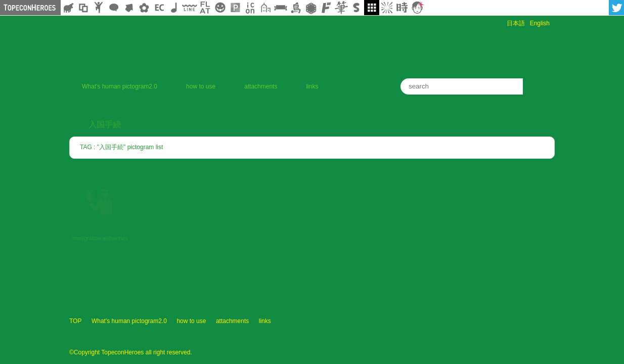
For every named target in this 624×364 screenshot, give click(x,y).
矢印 (129, 8)
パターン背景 (235, 8)
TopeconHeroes (529, 330)
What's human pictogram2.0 (120, 86)
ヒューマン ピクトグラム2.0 (418, 330)
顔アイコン (417, 8)
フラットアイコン (205, 8)
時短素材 (402, 8)
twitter (616, 8)
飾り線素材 (190, 8)
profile (476, 330)
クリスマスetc (220, 8)
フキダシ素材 (114, 8)
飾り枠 (83, 8)
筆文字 (341, 8)
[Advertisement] (436, 50)
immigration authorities (100, 238)
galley (372, 8)
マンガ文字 (326, 8)
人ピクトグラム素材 (99, 8)
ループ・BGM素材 (174, 8)
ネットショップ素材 (159, 8)
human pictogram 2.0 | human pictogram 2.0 (188, 44)
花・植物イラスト (144, 8)
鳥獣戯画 (296, 8)
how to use (201, 86)
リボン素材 (281, 8)
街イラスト (265, 8)
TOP (75, 321)
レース (311, 8)
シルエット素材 (68, 8)
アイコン (250, 8)
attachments (261, 86)
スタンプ (356, 8)
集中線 (387, 8)
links (312, 86)
